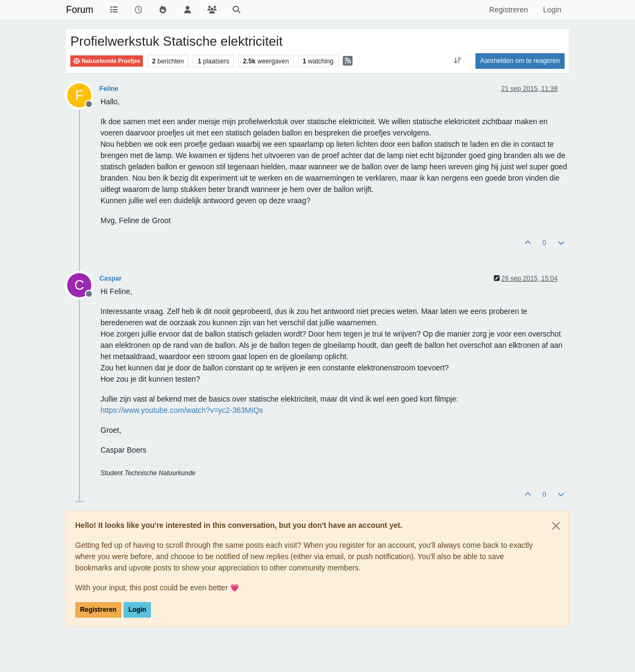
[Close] (556, 526)
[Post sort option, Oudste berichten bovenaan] (457, 61)
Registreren (98, 610)
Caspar (111, 278)
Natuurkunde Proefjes (107, 61)
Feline (109, 89)
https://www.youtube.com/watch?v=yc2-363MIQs (182, 410)
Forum (80, 10)
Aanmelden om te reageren (520, 61)
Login (137, 610)
